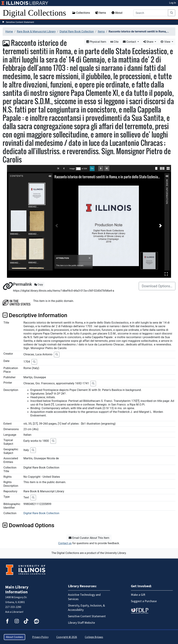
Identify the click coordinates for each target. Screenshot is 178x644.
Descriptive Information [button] (35, 315)
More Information (167, 181)
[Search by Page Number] (78, 169)
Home (9, 32)
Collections (81, 13)
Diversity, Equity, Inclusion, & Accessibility (86, 608)
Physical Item (96, 42)
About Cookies (15, 637)
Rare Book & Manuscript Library (36, 32)
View (166, 42)
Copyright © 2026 (67, 637)
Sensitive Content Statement (20, 22)
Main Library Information (17, 590)
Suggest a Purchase (144, 601)
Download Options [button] (28, 525)
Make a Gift (138, 595)
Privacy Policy (40, 637)
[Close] (90, 258)
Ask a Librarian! (14, 612)
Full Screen (166, 274)
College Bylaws (94, 637)
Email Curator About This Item (89, 538)
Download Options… (157, 286)
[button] (50, 176)
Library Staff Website (81, 623)
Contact (130, 42)
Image (72, 169)
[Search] (151, 13)
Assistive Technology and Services (84, 597)
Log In (173, 3)
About (117, 13)
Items (101, 13)
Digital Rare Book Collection (77, 32)
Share (149, 42)
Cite (115, 42)
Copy (39, 285)
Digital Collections (34, 13)
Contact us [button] (65, 543)
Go (92, 168)
